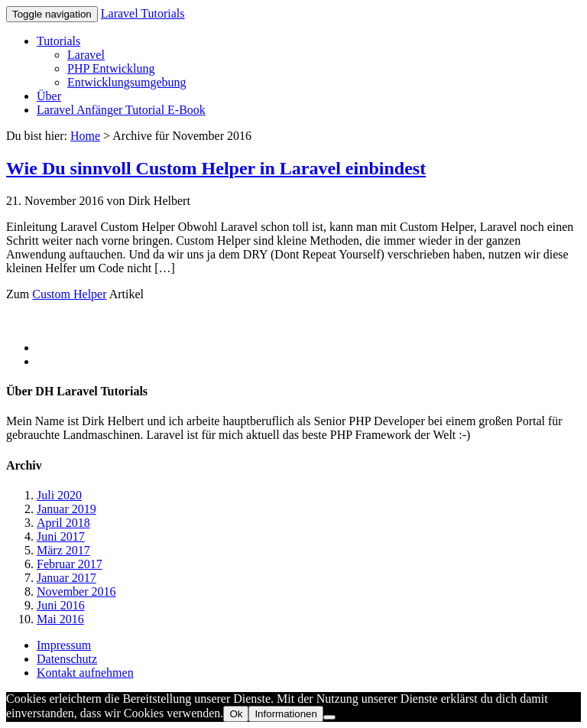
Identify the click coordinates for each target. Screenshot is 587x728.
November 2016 (76, 591)
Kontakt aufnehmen (85, 673)
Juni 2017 (61, 536)
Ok (236, 714)
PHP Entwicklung (111, 68)
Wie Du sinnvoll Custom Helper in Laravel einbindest (216, 168)
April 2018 (63, 523)
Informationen (286, 714)
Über (49, 96)
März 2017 (63, 550)
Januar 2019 (66, 509)
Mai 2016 (60, 619)
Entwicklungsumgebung (127, 82)
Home (85, 136)
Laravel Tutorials (143, 13)
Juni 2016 (61, 605)
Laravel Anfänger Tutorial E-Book (121, 110)
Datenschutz (67, 659)
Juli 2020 (59, 495)
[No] (329, 717)
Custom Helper (69, 294)
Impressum (64, 645)
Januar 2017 (66, 578)
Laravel (86, 55)
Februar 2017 (70, 564)
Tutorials (58, 41)
